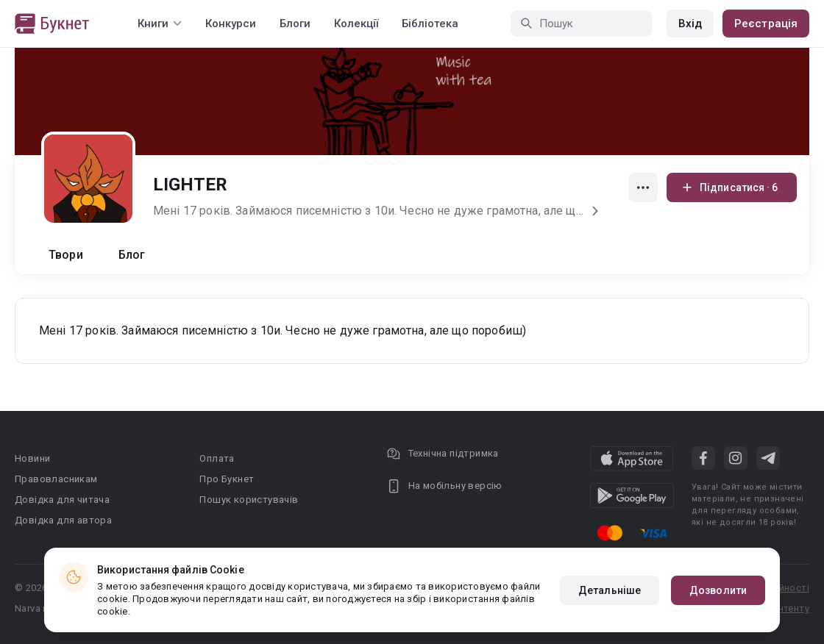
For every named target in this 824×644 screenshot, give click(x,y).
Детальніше (610, 590)
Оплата (217, 458)
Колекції (356, 24)
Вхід (690, 24)
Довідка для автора (63, 520)
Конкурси (231, 24)
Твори (66, 255)
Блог (132, 255)
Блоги (295, 24)
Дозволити (718, 590)
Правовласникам (56, 479)
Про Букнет (227, 479)
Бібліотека (430, 24)
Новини (32, 458)
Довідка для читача (62, 500)
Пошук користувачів (249, 500)
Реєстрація (766, 24)
